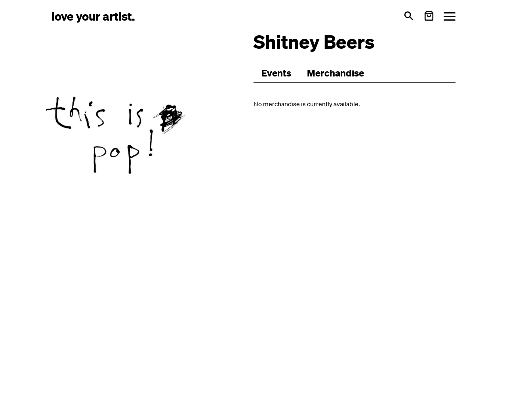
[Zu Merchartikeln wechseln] (335, 73)
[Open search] (409, 16)
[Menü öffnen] (450, 16)
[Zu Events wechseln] (276, 73)
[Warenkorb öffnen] (429, 16)
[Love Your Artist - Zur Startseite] (93, 16)
